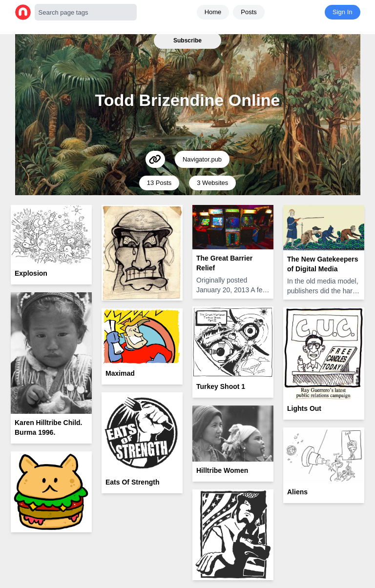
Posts (249, 12)
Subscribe (187, 41)
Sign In (342, 12)
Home (213, 12)
